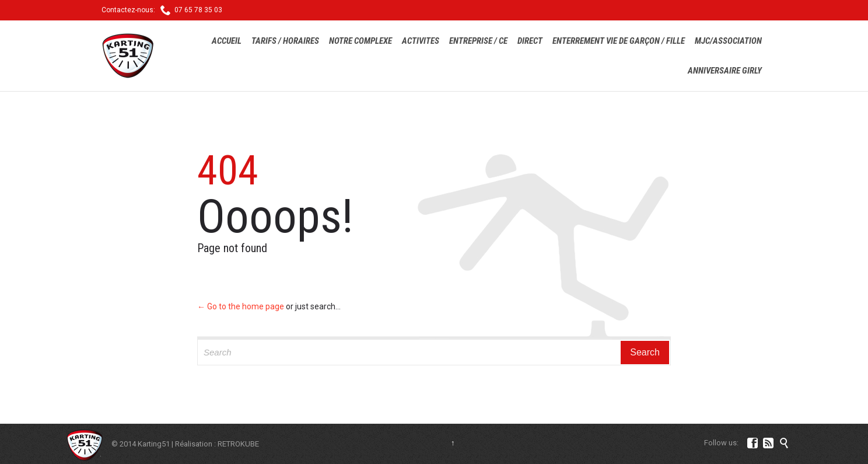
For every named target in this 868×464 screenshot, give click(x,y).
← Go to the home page (241, 306)
